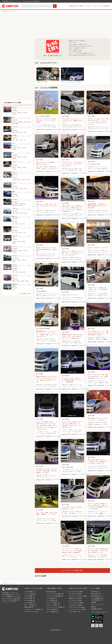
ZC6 (13, 196)
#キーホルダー (66, 166)
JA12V (14, 262)
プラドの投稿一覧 (52, 601)
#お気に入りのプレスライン (70, 295)
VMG (18, 188)
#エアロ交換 (65, 507)
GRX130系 (23, 204)
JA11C (14, 260)
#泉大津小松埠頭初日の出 (44, 249)
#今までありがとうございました (71, 119)
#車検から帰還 (44, 335)
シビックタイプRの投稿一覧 (55, 596)
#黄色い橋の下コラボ (68, 206)
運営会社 (94, 607)
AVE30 (19, 157)
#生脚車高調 (69, 382)
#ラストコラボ (78, 164)
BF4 (17, 272)
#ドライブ (47, 121)
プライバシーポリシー (97, 605)
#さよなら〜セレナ (42, 162)
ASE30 (14, 157)
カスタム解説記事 (105, 6)
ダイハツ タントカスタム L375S (72, 82)
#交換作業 (51, 162)
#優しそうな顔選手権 (97, 507)
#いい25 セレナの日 (68, 378)
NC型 (18, 281)
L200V (19, 148)
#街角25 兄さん (76, 338)
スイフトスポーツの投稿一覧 (55, 594)
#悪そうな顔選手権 (74, 552)
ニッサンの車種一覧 (30, 594)
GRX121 (21, 205)
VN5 (22, 188)
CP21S (14, 114)
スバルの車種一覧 (29, 601)
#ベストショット (100, 378)
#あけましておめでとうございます (46, 248)
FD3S (14, 122)
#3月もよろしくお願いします (96, 119)
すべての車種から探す (25, 294)
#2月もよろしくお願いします (45, 204)
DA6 (17, 132)
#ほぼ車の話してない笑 (43, 469)
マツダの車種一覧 (29, 598)
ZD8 (17, 196)
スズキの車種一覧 (29, 603)
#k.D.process (94, 551)
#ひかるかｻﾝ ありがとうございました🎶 (47, 424)
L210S (24, 148)
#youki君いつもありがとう (70, 425)
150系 (19, 180)
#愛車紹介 (102, 462)
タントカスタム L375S (43, 116)
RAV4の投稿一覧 (52, 592)
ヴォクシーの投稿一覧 (53, 605)
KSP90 (20, 251)
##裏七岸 (100, 335)
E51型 (19, 242)
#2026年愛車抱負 (41, 291)
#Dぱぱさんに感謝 (46, 425)
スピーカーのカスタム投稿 (77, 607)
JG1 (13, 140)
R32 (13, 233)
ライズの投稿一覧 (52, 598)
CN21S (25, 113)
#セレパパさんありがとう (73, 253)
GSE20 (14, 159)
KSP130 (14, 251)
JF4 (24, 224)
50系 (26, 213)
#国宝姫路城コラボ (42, 331)
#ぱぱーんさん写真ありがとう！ (45, 422)
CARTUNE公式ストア (97, 596)
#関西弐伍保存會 (67, 335)
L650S (14, 167)
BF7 (24, 272)
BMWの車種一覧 (29, 607)
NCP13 (14, 252)
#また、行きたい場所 (42, 513)
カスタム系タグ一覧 (75, 612)
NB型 (14, 281)
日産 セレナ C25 (42, 82)
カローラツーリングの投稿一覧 (56, 607)
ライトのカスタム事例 (75, 601)
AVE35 (25, 157)
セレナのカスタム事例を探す (72, 570)
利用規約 (94, 602)
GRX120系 (15, 204)
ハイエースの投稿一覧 (53, 603)
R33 (17, 233)
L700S (24, 167)
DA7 (21, 132)
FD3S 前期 (20, 122)
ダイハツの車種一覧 (30, 605)
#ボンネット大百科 (93, 549)
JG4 (24, 140)
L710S (14, 169)
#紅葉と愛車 (91, 418)
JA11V (19, 260)
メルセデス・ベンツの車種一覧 (33, 609)
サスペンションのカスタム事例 (78, 596)
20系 (17, 213)
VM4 (13, 188)
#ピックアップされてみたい (99, 420)
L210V (14, 149)
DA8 (25, 132)
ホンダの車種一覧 (29, 596)
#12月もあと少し (93, 288)
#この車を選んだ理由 (94, 164)
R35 (13, 290)
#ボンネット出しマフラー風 (96, 375)
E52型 (24, 242)
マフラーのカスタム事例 (76, 603)
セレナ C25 (65, 116)
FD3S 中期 (27, 122)
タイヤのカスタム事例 (75, 594)
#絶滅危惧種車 (92, 204)
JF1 (13, 224)
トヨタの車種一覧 (29, 592)
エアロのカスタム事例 (75, 605)
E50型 (14, 242)
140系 (14, 180)
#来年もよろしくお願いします (71, 251)
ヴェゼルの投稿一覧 (52, 609)
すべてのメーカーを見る (31, 612)
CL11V (14, 113)
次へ (107, 565)
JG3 (21, 140)
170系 (23, 180)
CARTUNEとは (95, 592)
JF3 (20, 224)
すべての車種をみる (52, 612)
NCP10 (25, 251)
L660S (19, 167)
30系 (22, 213)
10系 (14, 213)
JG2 (17, 140)
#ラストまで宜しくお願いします (71, 422)
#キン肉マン (46, 473)
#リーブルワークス (67, 549)
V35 (24, 233)
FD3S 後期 (15, 124)
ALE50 (14, 243)
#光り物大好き (102, 204)
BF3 (13, 272)
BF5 (21, 272)
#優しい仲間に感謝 (93, 460)
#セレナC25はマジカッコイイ (96, 331)
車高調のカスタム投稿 (75, 598)
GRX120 (15, 205)
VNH (26, 188)
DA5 (13, 132)
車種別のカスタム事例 (76, 6)
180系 (28, 180)
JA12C (24, 260)
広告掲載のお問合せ (97, 609)
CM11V (19, 113)
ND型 (22, 281)
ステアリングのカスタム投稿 (77, 609)
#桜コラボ (39, 119)
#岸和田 (77, 549)
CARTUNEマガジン (97, 594)
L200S (14, 148)
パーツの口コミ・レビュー (91, 6)
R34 (21, 233)
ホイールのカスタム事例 (76, 592)
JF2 (17, 224)
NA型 (27, 281)
